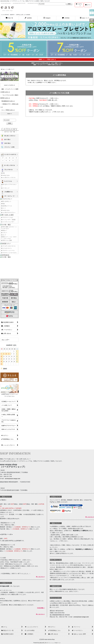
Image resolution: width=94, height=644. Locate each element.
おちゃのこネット (44, 643)
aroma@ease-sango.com (13, 479)
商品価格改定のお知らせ (8, 101)
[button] (85, 18)
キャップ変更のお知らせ (8, 110)
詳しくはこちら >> (40, 577)
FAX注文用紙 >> (41, 608)
